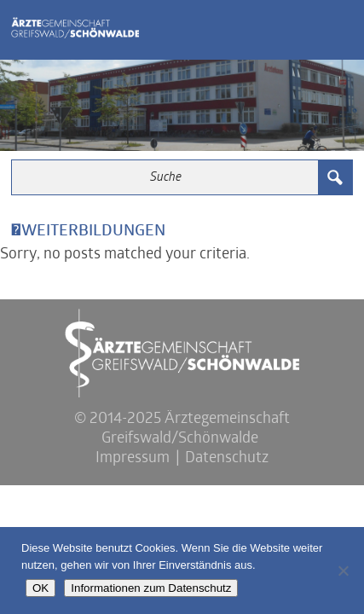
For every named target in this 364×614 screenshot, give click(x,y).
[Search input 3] (166, 177)
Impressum (133, 458)
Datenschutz (227, 458)
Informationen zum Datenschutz (151, 588)
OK (40, 588)
